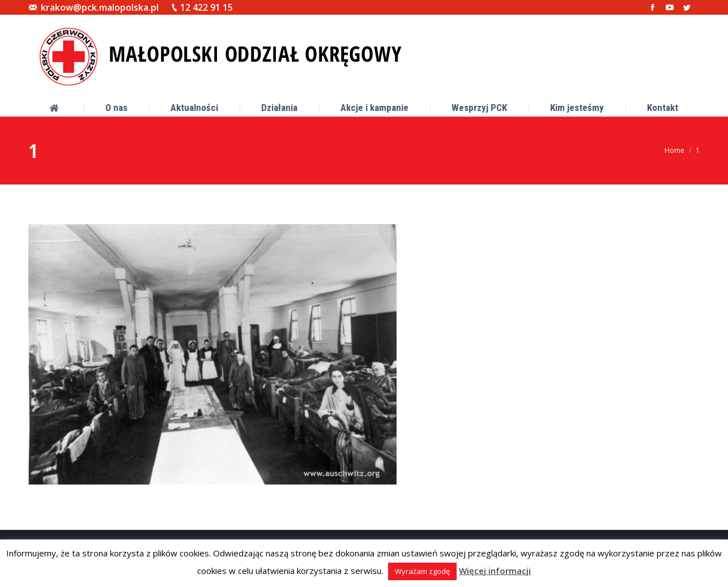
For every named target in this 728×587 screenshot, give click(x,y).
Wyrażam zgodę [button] (422, 571)
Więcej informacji (495, 571)
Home (674, 150)
